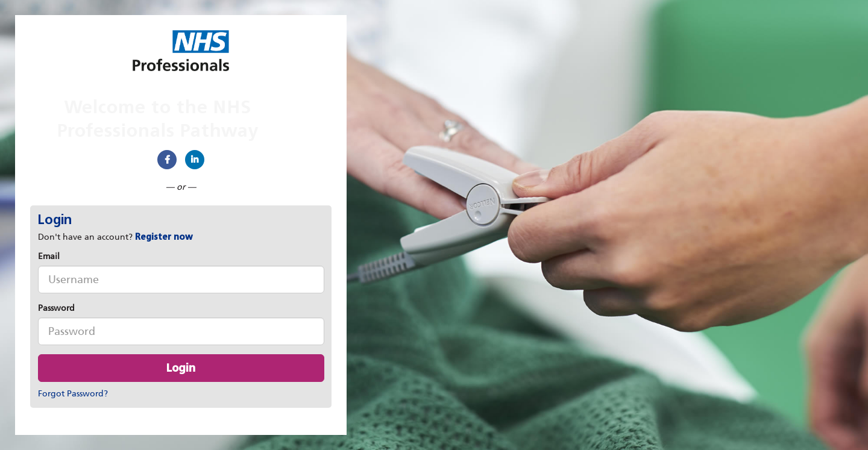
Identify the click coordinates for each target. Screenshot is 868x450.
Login (181, 368)
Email (49, 256)
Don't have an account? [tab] (115, 237)
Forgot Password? (73, 394)
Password (56, 308)
